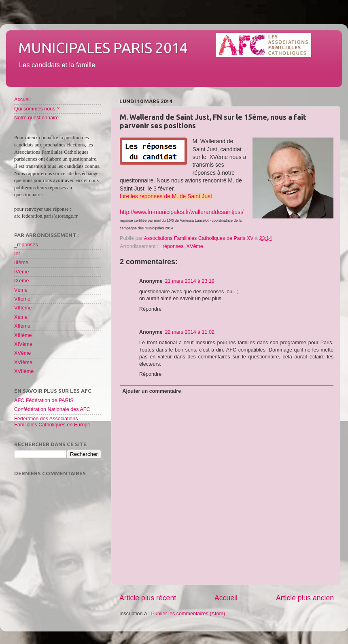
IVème (21, 272)
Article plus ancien (305, 598)
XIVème (23, 344)
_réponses (172, 246)
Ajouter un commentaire (152, 391)
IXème (21, 281)
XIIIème (23, 335)
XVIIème (24, 371)
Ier (17, 254)
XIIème (22, 326)
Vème (21, 290)
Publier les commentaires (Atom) (188, 614)
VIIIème (23, 308)
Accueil (226, 598)
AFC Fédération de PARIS (44, 400)
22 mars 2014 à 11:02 (190, 332)
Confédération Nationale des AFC (52, 409)
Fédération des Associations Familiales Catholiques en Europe (52, 422)
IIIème (21, 263)
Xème (21, 317)
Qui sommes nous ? (37, 109)
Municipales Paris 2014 (103, 48)
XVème (195, 246)
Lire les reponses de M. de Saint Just (166, 196)
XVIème (23, 362)
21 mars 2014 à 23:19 (190, 281)
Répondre (150, 309)
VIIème (22, 299)
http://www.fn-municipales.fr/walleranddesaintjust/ (182, 212)
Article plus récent (148, 598)
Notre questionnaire (36, 118)
